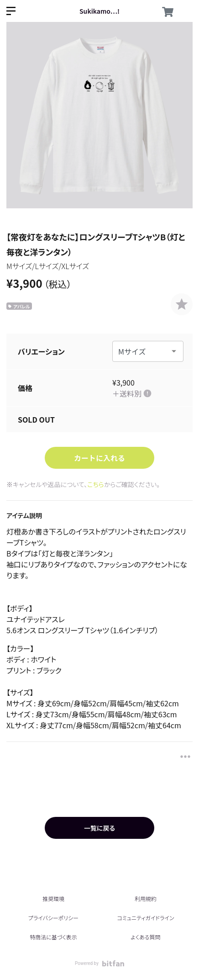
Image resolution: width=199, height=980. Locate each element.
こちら (96, 484)
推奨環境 (53, 898)
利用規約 (146, 898)
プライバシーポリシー (53, 918)
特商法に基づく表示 (53, 937)
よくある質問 (145, 937)
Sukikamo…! (99, 11)
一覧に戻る (99, 828)
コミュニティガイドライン (145, 918)
